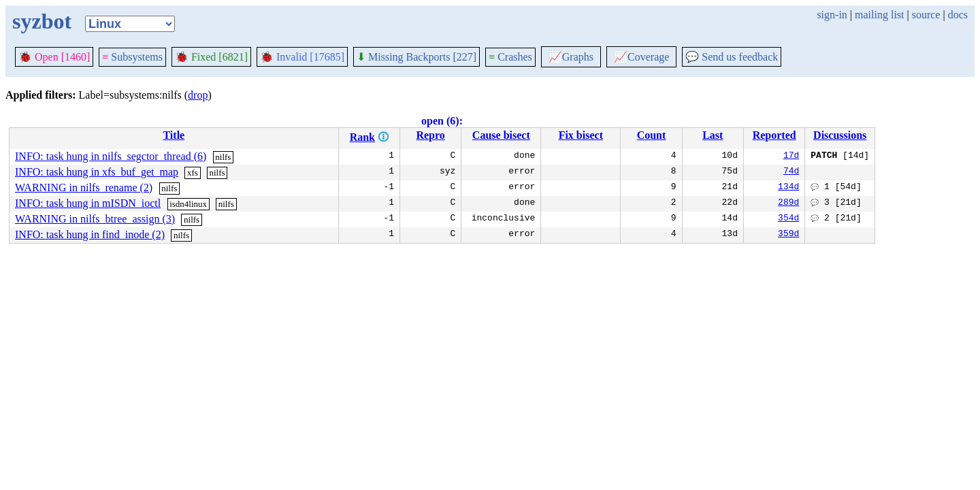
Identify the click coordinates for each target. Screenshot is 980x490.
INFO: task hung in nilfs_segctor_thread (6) (111, 156)
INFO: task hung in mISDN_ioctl (88, 203)
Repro (430, 135)
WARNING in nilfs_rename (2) (84, 187)
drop (198, 95)
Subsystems (132, 57)
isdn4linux (188, 204)
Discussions (840, 135)
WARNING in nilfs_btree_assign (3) (95, 219)
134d (788, 188)
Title (174, 135)
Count (652, 135)
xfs (193, 173)
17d (791, 157)
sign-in (832, 15)
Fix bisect (581, 135)
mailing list (879, 15)
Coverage (641, 57)
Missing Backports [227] (416, 57)
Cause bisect (501, 135)
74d (791, 172)
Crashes (510, 57)
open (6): (442, 121)
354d (788, 219)
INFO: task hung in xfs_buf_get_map (97, 172)
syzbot (42, 21)
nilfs (223, 157)
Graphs (571, 57)
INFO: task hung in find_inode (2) (90, 234)
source (926, 15)
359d (788, 235)
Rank (362, 137)
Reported (774, 135)
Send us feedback (732, 57)
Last (713, 135)
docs (958, 15)
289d (788, 203)
